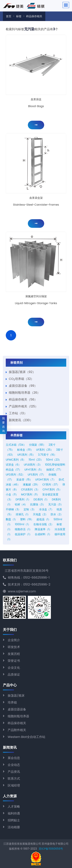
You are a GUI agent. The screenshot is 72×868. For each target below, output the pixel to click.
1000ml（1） (23, 524)
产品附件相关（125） (23, 406)
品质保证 (14, 675)
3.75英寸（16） (47, 455)
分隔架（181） (37, 445)
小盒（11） (12, 494)
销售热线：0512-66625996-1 (26, 578)
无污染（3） (56, 504)
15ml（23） (36, 460)
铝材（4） (21, 504)
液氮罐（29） (31, 484)
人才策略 (14, 807)
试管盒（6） (13, 465)
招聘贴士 (14, 820)
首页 (9, 16)
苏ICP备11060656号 (51, 849)
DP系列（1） (23, 499)
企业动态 (14, 765)
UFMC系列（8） (16, 460)
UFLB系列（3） (33, 465)
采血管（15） (24, 480)
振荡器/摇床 (16, 696)
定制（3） (30, 509)
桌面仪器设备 (17, 709)
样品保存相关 (34, 16)
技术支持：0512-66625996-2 (27, 584)
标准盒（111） (25, 450)
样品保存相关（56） (23, 399)
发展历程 (14, 654)
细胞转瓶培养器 (18, 716)
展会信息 (14, 758)
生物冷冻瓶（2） (44, 524)
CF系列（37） (51, 484)
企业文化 (14, 668)
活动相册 (14, 827)
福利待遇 (14, 813)
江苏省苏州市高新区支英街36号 (27, 571)
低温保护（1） (23, 534)
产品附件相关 (17, 730)
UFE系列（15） (26, 455)
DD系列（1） (41, 499)
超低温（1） (44, 519)
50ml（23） (54, 460)
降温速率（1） (43, 529)
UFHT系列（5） (34, 470)
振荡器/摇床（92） (22, 372)
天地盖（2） (40, 514)
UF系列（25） (45, 450)
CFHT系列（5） (52, 489)
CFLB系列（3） (30, 489)
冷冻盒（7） (46, 509)
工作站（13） (18, 413)
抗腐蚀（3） (38, 504)
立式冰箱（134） (16, 445)
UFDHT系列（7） (45, 480)
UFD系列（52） (15, 475)
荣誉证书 (14, 661)
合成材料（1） (43, 534)
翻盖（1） (12, 519)
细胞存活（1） (23, 529)
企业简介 (14, 640)
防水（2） (57, 514)
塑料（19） (27, 519)
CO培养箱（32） (21, 379)
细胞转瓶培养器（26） (24, 393)
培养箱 (12, 702)
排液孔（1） (23, 514)
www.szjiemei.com (19, 591)
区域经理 (14, 785)
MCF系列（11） (30, 494)
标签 (19, 16)
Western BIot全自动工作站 (26, 737)
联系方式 (14, 779)
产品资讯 (14, 772)
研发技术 (14, 647)
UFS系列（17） (37, 475)
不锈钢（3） (13, 509)
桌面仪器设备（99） (23, 386)
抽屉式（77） (54, 470)
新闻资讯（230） (21, 420)
